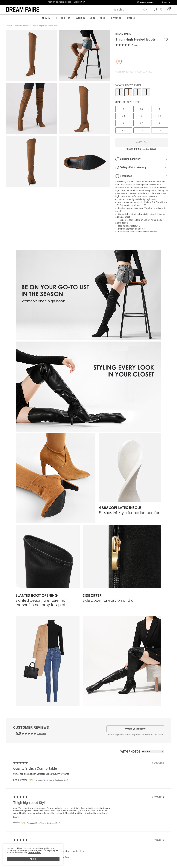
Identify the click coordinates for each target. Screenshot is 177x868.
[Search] (145, 10)
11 (160, 130)
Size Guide (133, 102)
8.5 (142, 123)
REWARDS (115, 18)
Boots (17, 26)
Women (9, 26)
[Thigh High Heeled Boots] (119, 92)
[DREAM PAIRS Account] (156, 10)
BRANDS (130, 18)
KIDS (102, 18)
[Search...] (128, 10)
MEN (92, 18)
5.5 (142, 109)
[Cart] (168, 10)
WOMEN (80, 18)
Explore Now (79, 2)
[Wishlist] (162, 10)
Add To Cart (142, 142)
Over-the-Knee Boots (29, 26)
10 (142, 130)
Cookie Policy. (34, 853)
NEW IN (46, 18)
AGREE (33, 859)
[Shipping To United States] (163, 2)
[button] (165, 2)
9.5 (124, 130)
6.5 (124, 116)
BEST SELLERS (63, 18)
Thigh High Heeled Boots (48, 26)
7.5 (160, 116)
